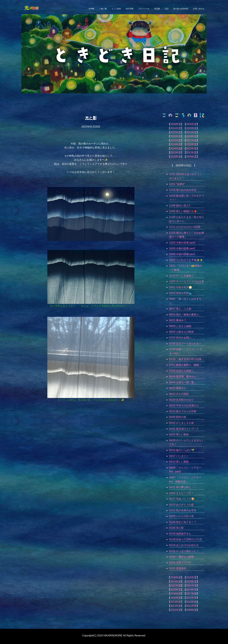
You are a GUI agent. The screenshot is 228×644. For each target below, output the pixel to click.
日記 (167, 9)
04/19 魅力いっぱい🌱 (182, 450)
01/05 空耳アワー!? (180, 563)
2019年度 (191, 136)
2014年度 (176, 149)
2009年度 (191, 157)
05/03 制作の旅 (178, 417)
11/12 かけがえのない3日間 (185, 227)
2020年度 (176, 136)
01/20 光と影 (176, 528)
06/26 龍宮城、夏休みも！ (184, 376)
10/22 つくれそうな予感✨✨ (186, 260)
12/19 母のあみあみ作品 (183, 190)
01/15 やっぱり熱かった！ (184, 551)
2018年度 (176, 140)
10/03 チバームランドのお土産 (187, 281)
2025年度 (191, 124)
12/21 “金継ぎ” (177, 184)
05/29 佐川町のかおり (181, 400)
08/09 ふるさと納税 (180, 326)
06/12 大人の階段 (179, 394)
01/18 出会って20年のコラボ (185, 539)
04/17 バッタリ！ (179, 456)
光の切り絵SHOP (181, 9)
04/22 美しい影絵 (179, 434)
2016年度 (176, 144)
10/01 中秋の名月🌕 (180, 287)
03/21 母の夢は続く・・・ (184, 487)
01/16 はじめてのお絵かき (184, 545)
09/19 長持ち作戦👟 (180, 293)
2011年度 (191, 152)
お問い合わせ (199, 9)
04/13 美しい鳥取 (179, 462)
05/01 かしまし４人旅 (181, 423)
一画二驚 (103, 9)
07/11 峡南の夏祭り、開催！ (185, 365)
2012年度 (176, 152)
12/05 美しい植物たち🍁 (183, 211)
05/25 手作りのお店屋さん (184, 405)
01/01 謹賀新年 (178, 568)
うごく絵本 (116, 9)
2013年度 (191, 149)
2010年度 (176, 157)
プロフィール (144, 9)
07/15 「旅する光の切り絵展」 (187, 359)
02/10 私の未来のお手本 (183, 510)
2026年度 (176, 124)
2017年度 (191, 140)
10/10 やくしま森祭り (181, 276)
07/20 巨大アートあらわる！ (185, 344)
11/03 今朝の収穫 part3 (182, 243)
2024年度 (176, 128)
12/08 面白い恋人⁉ (180, 206)
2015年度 (191, 144)
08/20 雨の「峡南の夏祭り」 (185, 315)
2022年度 (176, 132)
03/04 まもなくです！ (181, 493)
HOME (92, 9)
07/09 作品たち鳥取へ (181, 371)
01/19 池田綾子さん (180, 534)
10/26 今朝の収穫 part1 (182, 254)
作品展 (157, 9)
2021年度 (191, 132)
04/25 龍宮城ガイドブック (184, 429)
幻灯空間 (130, 9)
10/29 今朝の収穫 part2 (182, 248)
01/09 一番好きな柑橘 (181, 557)
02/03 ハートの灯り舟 (181, 516)
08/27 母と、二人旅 (180, 309)
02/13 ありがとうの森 (181, 505)
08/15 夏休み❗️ (178, 320)
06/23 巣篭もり (178, 388)
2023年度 (191, 128)
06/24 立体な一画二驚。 (183, 382)
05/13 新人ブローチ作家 (183, 411)
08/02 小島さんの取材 (181, 332)
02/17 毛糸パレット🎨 (182, 499)
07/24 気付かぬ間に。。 (183, 338)
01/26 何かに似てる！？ (183, 522)
